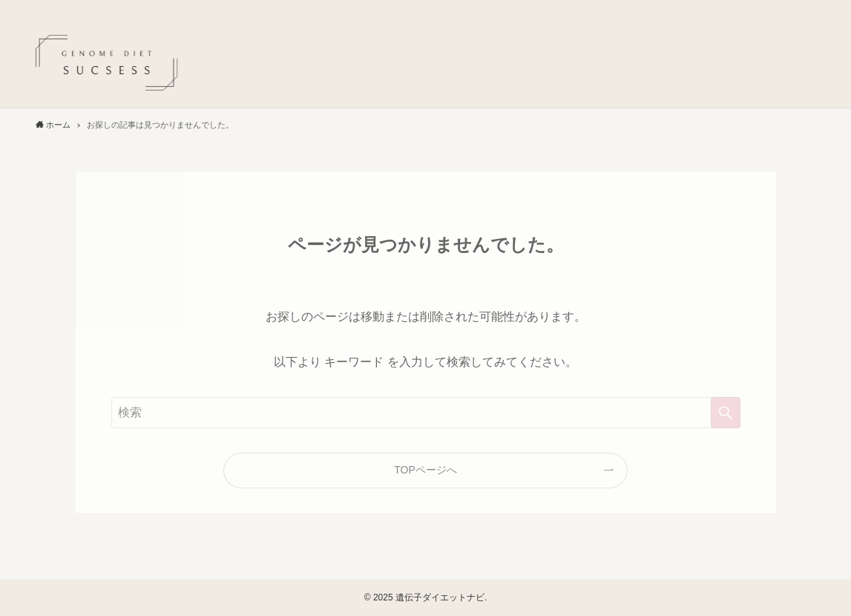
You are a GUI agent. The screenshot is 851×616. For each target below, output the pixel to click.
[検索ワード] (426, 413)
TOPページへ (425, 470)
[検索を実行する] (726, 413)
